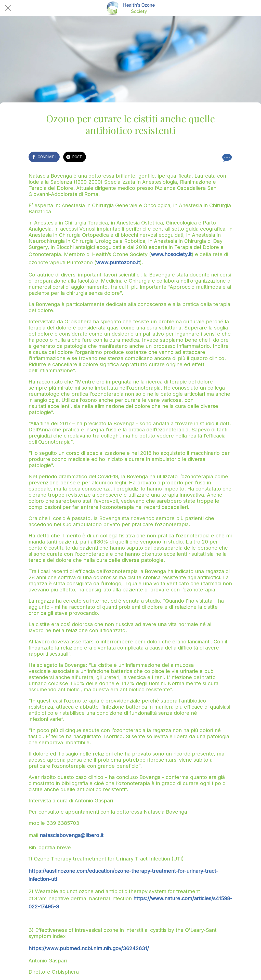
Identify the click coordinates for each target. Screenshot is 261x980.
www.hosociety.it (171, 254)
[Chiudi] (8, 8)
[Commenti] (226, 157)
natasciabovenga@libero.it (72, 835)
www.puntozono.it (118, 262)
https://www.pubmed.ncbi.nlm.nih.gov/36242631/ (89, 948)
